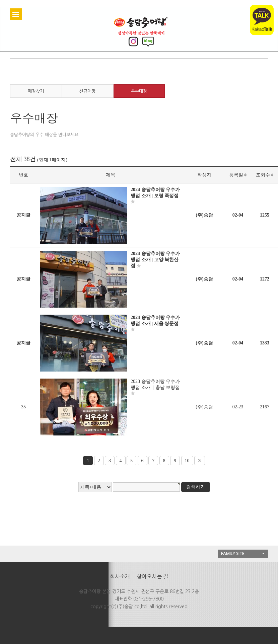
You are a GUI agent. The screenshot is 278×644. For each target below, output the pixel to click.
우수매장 (139, 91)
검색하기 (196, 487)
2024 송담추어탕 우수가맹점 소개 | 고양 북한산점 (155, 260)
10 (187, 461)
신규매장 (87, 91)
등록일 (238, 175)
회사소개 (120, 576)
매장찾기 (36, 91)
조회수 (265, 175)
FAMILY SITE (233, 554)
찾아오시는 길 (152, 576)
